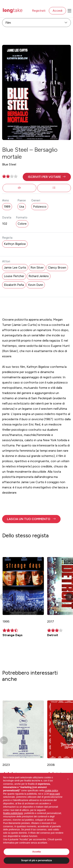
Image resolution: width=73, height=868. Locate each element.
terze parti (55, 794)
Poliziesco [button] (40, 207)
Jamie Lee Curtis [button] (15, 268)
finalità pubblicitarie (13, 813)
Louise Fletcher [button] (14, 276)
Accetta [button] (36, 852)
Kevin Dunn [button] (36, 285)
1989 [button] (7, 207)
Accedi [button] (57, 11)
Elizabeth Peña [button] (14, 285)
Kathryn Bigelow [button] (15, 244)
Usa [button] (22, 207)
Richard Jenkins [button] (39, 276)
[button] (47, 177)
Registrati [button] (39, 11)
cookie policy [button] (51, 791)
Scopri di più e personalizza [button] (36, 860)
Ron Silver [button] (37, 268)
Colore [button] (22, 224)
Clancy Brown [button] (57, 268)
